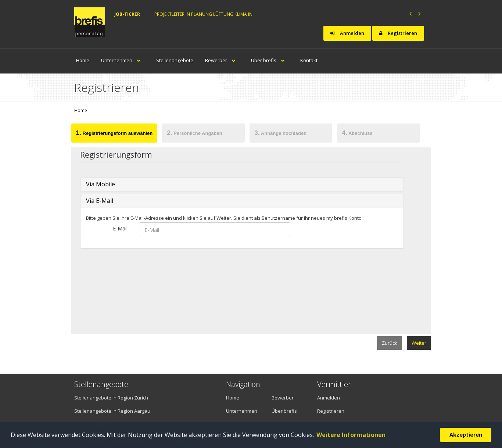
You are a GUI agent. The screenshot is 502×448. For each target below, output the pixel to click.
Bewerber (222, 60)
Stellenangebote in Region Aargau (112, 411)
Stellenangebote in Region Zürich (111, 398)
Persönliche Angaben (194, 133)
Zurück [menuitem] (390, 343)
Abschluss (357, 133)
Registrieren (398, 33)
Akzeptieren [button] (466, 435)
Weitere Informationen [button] (351, 435)
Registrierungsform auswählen (114, 133)
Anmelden (347, 33)
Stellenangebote (175, 60)
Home (83, 60)
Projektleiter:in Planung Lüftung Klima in (203, 14)
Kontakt (309, 60)
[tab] (114, 134)
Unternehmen (123, 60)
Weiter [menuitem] (419, 343)
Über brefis (270, 60)
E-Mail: (121, 228)
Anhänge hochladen (280, 133)
